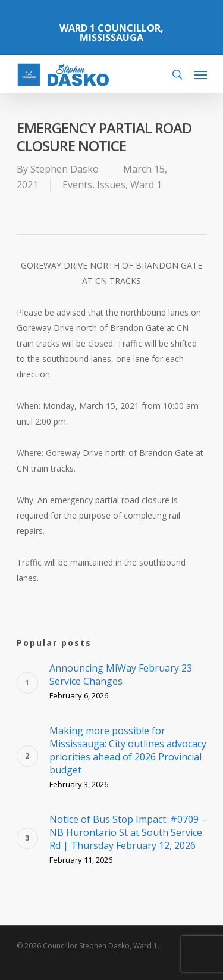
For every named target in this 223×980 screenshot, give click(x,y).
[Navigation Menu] (200, 74)
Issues (111, 185)
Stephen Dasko (65, 169)
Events (77, 185)
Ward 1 (146, 185)
